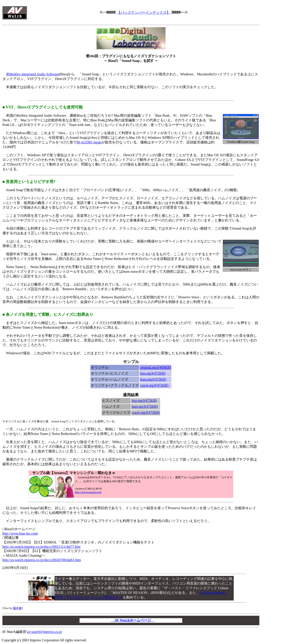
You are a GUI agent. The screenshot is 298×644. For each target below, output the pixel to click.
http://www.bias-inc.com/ (20, 533)
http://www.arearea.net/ (88, 492)
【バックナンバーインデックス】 (144, 12)
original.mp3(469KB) (155, 367)
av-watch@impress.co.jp (44, 632)
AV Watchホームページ (133, 620)
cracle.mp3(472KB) (154, 385)
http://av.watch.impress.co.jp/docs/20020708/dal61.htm (42, 560)
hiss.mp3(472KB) (153, 373)
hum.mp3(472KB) (153, 379)
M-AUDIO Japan (89, 142)
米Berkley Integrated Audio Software (32, 74)
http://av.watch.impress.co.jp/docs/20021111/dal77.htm (41, 547)
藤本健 (17, 608)
